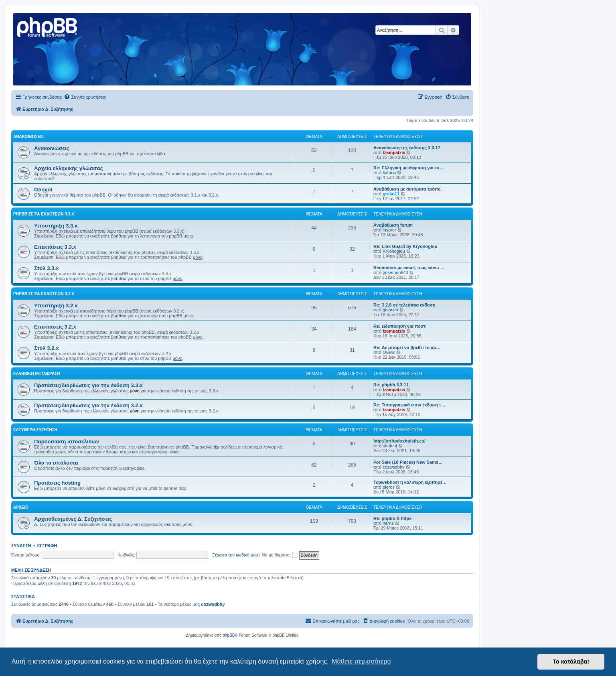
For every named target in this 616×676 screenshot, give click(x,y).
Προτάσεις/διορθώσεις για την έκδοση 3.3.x (88, 385)
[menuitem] (85, 97)
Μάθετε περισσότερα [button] (361, 661)
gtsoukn (390, 310)
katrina (389, 173)
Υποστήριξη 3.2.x (56, 306)
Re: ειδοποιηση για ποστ (399, 326)
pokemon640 (395, 272)
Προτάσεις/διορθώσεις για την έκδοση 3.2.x (88, 405)
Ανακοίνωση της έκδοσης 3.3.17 (407, 148)
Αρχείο (21, 507)
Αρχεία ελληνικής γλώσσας (69, 168)
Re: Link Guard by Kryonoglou (405, 246)
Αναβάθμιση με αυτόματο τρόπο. (408, 189)
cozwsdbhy (393, 467)
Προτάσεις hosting (57, 483)
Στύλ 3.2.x (47, 348)
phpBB (229, 635)
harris (388, 523)
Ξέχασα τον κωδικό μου (235, 555)
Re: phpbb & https (392, 518)
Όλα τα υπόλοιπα (56, 463)
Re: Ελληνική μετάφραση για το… (409, 168)
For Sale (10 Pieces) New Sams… (408, 462)
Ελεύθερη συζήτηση (35, 430)
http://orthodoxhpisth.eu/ (399, 441)
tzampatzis (394, 152)
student (390, 446)
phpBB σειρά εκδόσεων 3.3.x (44, 214)
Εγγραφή (47, 546)
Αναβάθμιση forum (393, 225)
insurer (389, 230)
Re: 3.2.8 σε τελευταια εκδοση (404, 305)
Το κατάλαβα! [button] (571, 662)
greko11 (391, 194)
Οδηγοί (43, 190)
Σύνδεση (21, 546)
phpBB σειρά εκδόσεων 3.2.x (44, 294)
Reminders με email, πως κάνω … (409, 268)
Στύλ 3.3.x (47, 268)
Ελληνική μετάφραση (36, 374)
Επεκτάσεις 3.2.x (55, 327)
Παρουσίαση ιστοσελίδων (67, 442)
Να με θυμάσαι (280, 555)
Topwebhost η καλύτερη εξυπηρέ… (410, 482)
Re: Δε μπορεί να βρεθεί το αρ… (407, 347)
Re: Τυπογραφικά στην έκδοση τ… (409, 405)
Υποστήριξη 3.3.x (56, 226)
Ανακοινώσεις (28, 137)
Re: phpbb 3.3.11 (391, 385)
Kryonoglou (394, 251)
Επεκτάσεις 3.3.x (55, 247)
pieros (389, 487)
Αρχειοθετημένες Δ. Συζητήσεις (73, 519)
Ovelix (389, 352)
